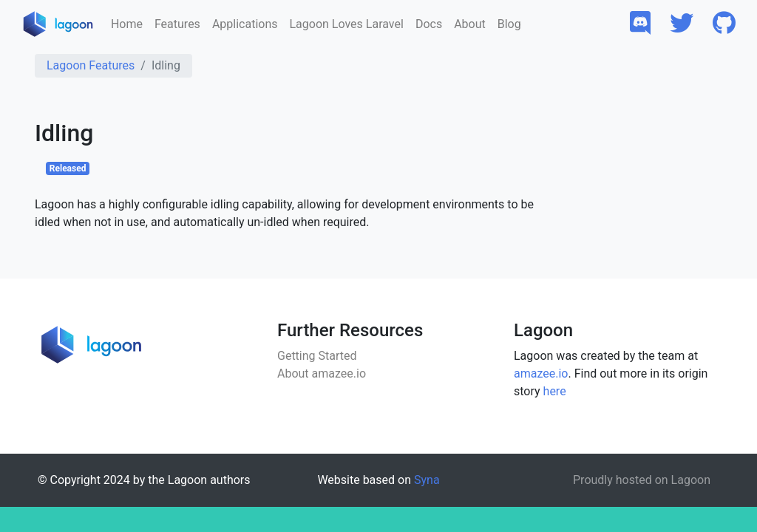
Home (127, 24)
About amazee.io (322, 374)
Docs (429, 24)
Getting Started (317, 356)
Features (177, 24)
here (555, 391)
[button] (640, 24)
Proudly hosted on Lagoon (642, 480)
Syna (427, 480)
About (470, 24)
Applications (245, 24)
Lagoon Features (91, 65)
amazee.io (541, 374)
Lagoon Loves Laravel (346, 24)
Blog (509, 24)
